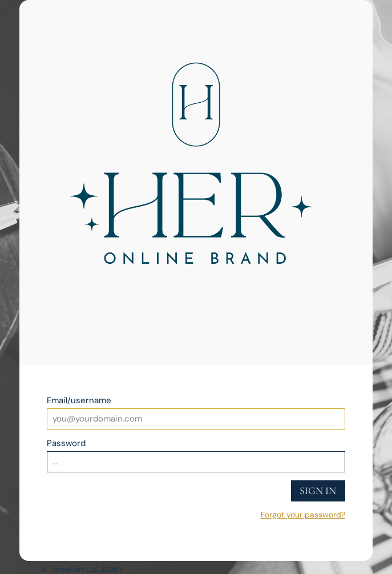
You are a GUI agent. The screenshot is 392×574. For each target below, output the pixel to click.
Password (66, 443)
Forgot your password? (303, 515)
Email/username (79, 400)
